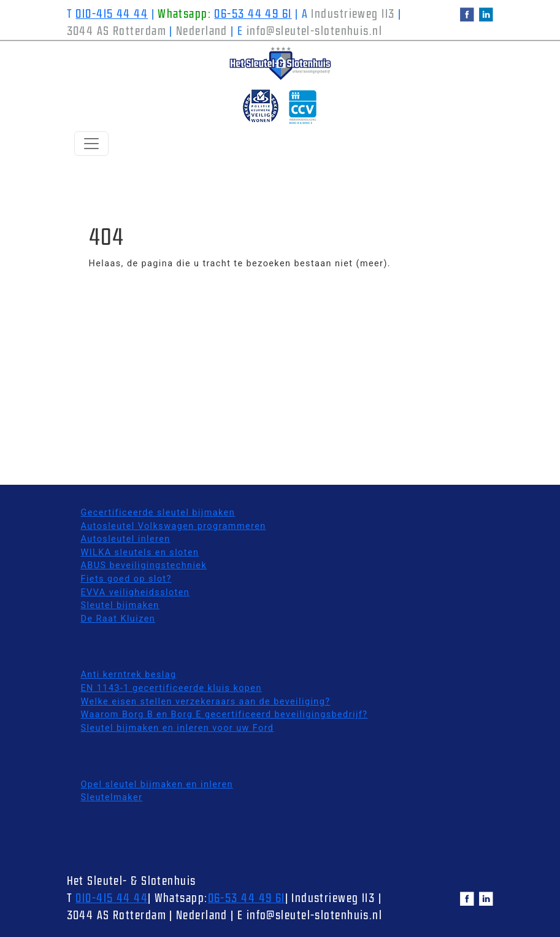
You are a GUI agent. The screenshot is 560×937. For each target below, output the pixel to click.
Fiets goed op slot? (126, 579)
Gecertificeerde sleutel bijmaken (158, 513)
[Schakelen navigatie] (91, 144)
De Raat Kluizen (118, 619)
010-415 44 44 (112, 14)
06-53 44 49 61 (253, 14)
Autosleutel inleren (126, 539)
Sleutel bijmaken (120, 605)
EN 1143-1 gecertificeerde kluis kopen (171, 688)
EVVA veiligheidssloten (136, 592)
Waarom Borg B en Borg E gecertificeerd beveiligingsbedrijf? (224, 715)
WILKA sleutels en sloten (140, 553)
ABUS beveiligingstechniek (144, 565)
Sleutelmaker (112, 797)
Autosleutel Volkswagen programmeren (174, 526)
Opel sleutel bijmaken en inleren (157, 785)
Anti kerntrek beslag (129, 675)
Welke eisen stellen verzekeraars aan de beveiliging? (206, 702)
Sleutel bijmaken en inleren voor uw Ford (178, 728)
